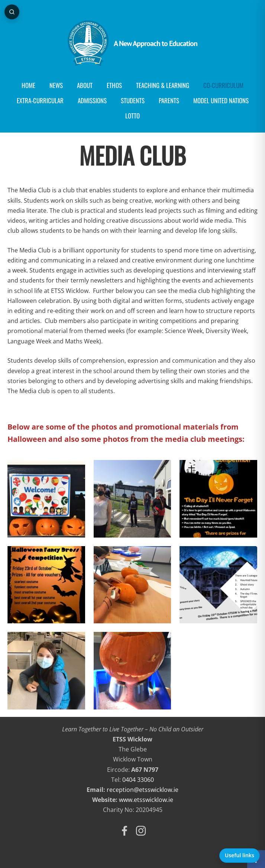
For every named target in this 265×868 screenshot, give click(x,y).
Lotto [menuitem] (132, 116)
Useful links (240, 855)
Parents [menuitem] (169, 100)
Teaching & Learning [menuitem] (163, 85)
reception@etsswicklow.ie (143, 790)
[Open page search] (12, 12)
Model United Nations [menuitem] (221, 100)
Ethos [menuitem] (114, 85)
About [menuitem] (85, 85)
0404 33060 (138, 780)
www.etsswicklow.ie (146, 800)
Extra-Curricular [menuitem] (40, 100)
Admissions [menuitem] (92, 100)
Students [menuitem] (133, 100)
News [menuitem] (56, 85)
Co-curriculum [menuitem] (223, 85)
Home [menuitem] (28, 85)
